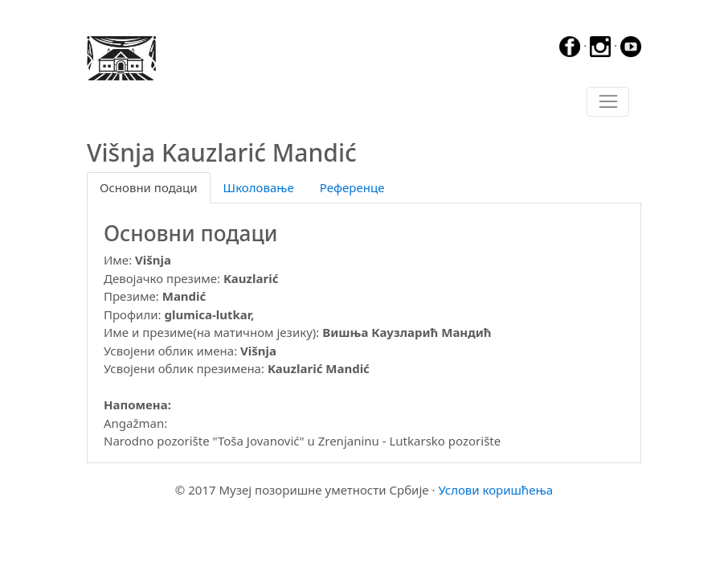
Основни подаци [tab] (149, 187)
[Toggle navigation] (608, 102)
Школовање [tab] (259, 187)
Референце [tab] (352, 187)
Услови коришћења (495, 490)
